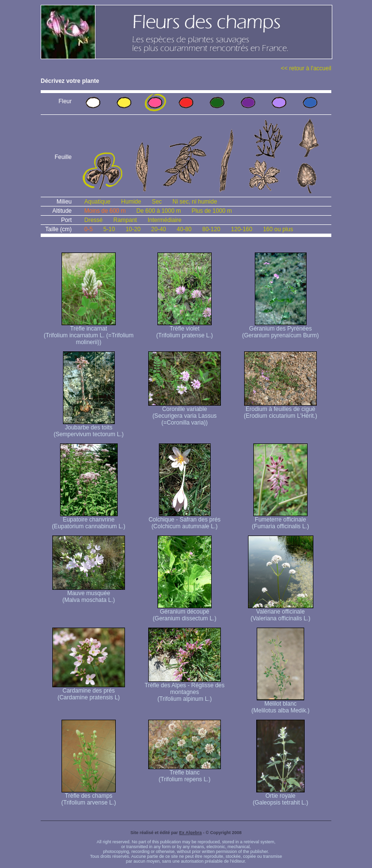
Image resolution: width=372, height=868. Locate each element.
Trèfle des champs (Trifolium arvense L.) (89, 797)
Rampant (125, 220)
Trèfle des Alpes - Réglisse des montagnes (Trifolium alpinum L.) (185, 689)
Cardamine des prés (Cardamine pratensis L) (89, 691)
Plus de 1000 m (211, 211)
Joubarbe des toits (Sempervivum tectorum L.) (89, 428)
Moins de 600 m (105, 211)
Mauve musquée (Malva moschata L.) (89, 594)
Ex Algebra (191, 833)
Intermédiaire (165, 220)
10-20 (133, 229)
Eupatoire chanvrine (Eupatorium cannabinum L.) (88, 520)
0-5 (88, 229)
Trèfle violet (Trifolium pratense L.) (185, 329)
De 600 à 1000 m (158, 211)
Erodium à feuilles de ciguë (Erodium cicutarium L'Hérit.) (280, 410)
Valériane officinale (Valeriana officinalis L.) (281, 612)
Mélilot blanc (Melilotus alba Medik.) (280, 704)
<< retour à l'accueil (306, 68)
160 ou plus (278, 229)
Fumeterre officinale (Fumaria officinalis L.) (280, 520)
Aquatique (97, 202)
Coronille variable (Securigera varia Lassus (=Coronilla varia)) (185, 413)
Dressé (93, 220)
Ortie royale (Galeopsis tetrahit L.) (281, 797)
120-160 (242, 229)
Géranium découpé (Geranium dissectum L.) (184, 612)
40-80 (184, 229)
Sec (157, 202)
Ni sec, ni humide (195, 202)
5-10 (109, 229)
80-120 (211, 229)
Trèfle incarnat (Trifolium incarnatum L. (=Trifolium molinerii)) (88, 333)
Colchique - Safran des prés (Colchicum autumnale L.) (185, 520)
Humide (131, 202)
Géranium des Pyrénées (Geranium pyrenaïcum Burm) (281, 329)
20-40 (159, 229)
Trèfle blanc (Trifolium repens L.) (185, 773)
